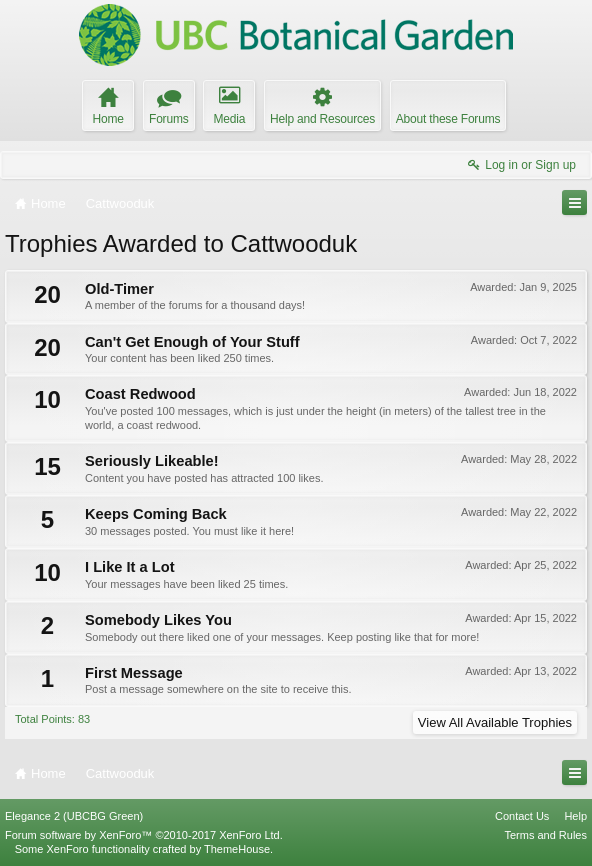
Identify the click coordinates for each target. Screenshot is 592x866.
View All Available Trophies (495, 722)
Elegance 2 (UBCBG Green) (74, 816)
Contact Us (522, 816)
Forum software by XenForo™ (144, 835)
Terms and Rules (545, 835)
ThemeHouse (237, 849)
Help (575, 816)
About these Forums (448, 119)
